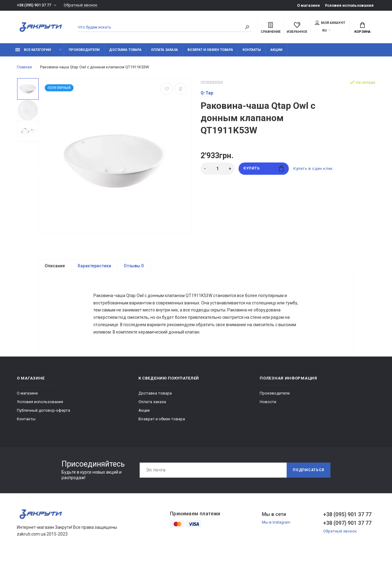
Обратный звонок (81, 5)
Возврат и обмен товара (210, 50)
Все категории (33, 50)
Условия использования (349, 5)
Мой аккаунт (330, 23)
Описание (55, 266)
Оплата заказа (164, 50)
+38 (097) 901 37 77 (347, 526)
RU (324, 31)
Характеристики (94, 266)
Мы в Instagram (276, 525)
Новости (268, 405)
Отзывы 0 (134, 266)
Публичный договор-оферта (43, 413)
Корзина (362, 28)
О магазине (309, 5)
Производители (84, 50)
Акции (276, 50)
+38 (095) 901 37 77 (34, 5)
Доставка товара (125, 50)
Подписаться (308, 473)
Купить (264, 168)
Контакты (252, 50)
